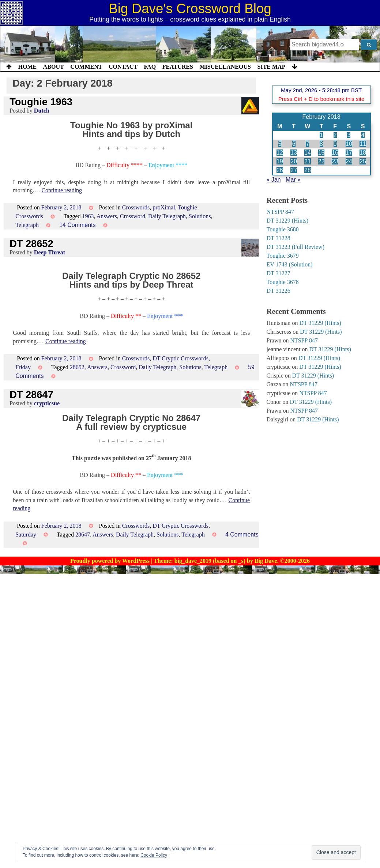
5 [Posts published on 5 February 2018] (280, 144)
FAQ (150, 67)
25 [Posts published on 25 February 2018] (363, 161)
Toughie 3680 (283, 229)
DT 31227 (279, 273)
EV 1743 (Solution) (290, 264)
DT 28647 (31, 395)
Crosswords (136, 207)
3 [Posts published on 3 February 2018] (349, 135)
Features (178, 67)
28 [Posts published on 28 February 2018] (308, 170)
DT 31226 (279, 291)
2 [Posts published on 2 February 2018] (335, 135)
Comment (86, 67)
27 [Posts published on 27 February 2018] (294, 170)
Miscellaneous (225, 67)
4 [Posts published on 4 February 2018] (363, 135)
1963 (88, 216)
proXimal (164, 207)
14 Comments (78, 225)
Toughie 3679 (283, 256)
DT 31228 (279, 238)
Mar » (293, 180)
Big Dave (266, 561)
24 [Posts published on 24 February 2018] (349, 161)
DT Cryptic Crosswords (180, 358)
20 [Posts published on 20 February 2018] (294, 161)
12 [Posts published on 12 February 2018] (280, 153)
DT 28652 (31, 244)
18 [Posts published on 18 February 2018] (363, 153)
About (54, 67)
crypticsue (47, 403)
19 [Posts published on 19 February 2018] (280, 161)
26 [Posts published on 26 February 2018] (280, 170)
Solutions (200, 216)
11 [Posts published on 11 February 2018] (363, 144)
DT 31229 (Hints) (287, 221)
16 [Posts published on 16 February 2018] (335, 153)
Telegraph (27, 225)
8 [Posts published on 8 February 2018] (321, 144)
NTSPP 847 (280, 212)
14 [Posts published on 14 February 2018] (308, 153)
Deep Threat (50, 252)
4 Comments (242, 535)
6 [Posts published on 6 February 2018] (294, 144)
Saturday (26, 535)
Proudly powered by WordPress (111, 561)
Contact (123, 67)
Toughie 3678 (283, 282)
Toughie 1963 (41, 102)
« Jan (274, 180)
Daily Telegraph (167, 216)
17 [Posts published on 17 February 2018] (349, 153)
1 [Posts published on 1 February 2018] (321, 135)
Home (28, 67)
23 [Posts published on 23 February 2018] (335, 161)
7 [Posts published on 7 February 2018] (307, 144)
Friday (23, 367)
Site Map (272, 67)
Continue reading (62, 190)
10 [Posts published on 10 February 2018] (349, 144)
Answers (107, 216)
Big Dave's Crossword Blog (190, 9)
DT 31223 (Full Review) (296, 247)
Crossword (133, 216)
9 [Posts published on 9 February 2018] (335, 144)
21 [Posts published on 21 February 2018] (308, 161)
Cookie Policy (154, 855)
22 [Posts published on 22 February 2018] (321, 161)
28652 (77, 367)
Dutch (42, 111)
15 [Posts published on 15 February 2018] (321, 153)
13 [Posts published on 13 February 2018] (294, 153)
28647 (83, 535)
